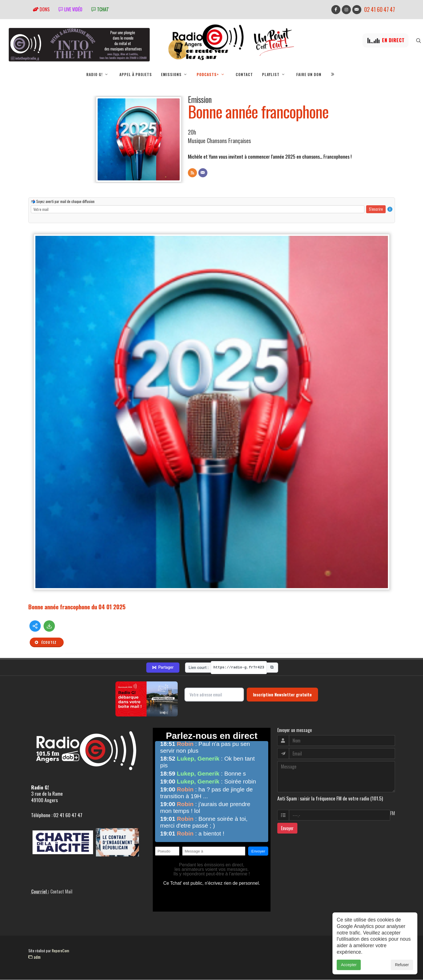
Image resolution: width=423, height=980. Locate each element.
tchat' (100, 9)
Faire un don (309, 74)
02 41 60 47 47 (380, 9)
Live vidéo (70, 9)
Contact (244, 74)
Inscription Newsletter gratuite (282, 695)
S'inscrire (376, 209)
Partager (163, 668)
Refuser (402, 965)
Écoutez (46, 643)
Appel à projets (136, 74)
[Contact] (203, 173)
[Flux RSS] (192, 173)
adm (34, 957)
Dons (41, 9)
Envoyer (287, 828)
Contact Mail (61, 892)
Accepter (349, 965)
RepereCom (60, 951)
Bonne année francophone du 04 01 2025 (77, 607)
